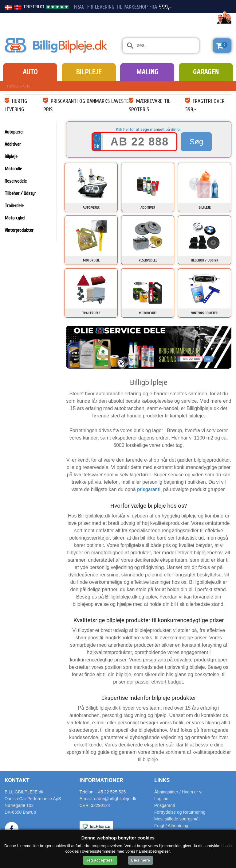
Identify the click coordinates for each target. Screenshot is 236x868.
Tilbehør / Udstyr (20, 193)
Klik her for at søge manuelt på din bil (149, 129)
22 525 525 (197, 18)
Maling (147, 72)
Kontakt (17, 780)
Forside (13, 86)
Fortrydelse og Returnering (180, 812)
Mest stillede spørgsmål (177, 819)
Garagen (206, 72)
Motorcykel (15, 218)
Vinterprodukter (19, 230)
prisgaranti (149, 489)
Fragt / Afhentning (171, 826)
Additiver (13, 144)
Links (162, 780)
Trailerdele (14, 206)
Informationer (101, 780)
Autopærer (14, 132)
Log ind (161, 799)
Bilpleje (89, 72)
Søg (196, 142)
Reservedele (16, 181)
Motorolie (13, 169)
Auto (30, 72)
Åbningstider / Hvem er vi (178, 792)
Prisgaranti (165, 805)
